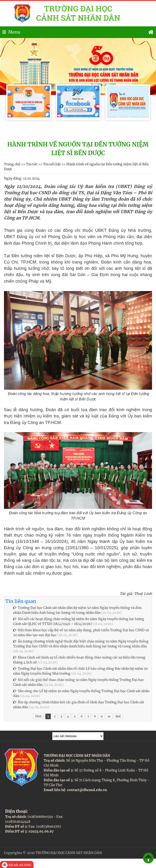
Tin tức (32, 164)
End (118, 716)
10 (109, 716)
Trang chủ (12, 164)
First (38, 716)
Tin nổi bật (52, 164)
